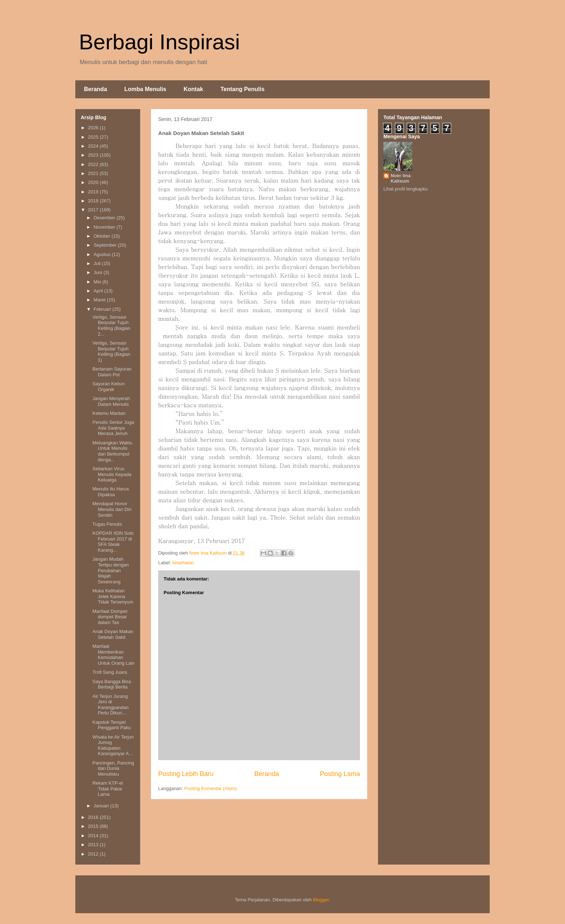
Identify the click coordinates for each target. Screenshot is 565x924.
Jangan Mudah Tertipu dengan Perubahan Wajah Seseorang (110, 570)
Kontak (193, 89)
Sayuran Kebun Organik (108, 387)
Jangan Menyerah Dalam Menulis (111, 401)
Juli (98, 263)
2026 (94, 128)
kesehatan (183, 563)
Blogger (321, 900)
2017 (94, 210)
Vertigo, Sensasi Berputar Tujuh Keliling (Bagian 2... (111, 326)
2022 (94, 164)
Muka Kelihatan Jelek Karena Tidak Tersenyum (113, 596)
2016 (94, 817)
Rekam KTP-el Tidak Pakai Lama (108, 789)
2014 (94, 836)
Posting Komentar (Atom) (210, 788)
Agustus (103, 254)
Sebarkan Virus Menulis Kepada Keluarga (112, 474)
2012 (94, 854)
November (105, 227)
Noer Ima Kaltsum (401, 178)
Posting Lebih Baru (186, 774)
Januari (102, 806)
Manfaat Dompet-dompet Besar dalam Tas (110, 617)
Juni (99, 272)
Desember (105, 218)
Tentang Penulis (243, 89)
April (99, 291)
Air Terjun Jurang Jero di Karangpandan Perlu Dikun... (110, 705)
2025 (94, 137)
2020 (94, 182)
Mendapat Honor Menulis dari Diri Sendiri (112, 509)
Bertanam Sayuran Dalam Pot (112, 372)
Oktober (103, 236)
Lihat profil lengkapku (406, 189)
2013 (94, 845)
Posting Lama (340, 774)
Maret (100, 300)
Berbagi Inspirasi (159, 42)
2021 (94, 173)
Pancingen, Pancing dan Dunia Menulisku (113, 768)
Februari (103, 309)
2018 (94, 201)
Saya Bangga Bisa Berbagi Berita (112, 684)
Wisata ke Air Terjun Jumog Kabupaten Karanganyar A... (113, 745)
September (106, 245)
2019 (94, 192)
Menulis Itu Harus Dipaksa (110, 492)
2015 (94, 826)
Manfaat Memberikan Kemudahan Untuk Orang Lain (113, 655)
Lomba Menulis (145, 89)
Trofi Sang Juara (110, 672)
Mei (98, 282)
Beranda (95, 89)
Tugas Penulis (107, 524)
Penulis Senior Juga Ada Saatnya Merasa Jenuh (113, 428)
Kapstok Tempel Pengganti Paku (112, 725)
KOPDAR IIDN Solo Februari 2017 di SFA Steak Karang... (113, 542)
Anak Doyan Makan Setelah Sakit (113, 634)
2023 (94, 155)
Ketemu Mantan (109, 413)
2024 (94, 146)
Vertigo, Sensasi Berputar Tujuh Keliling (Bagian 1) (111, 351)
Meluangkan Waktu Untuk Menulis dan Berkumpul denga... (112, 451)
